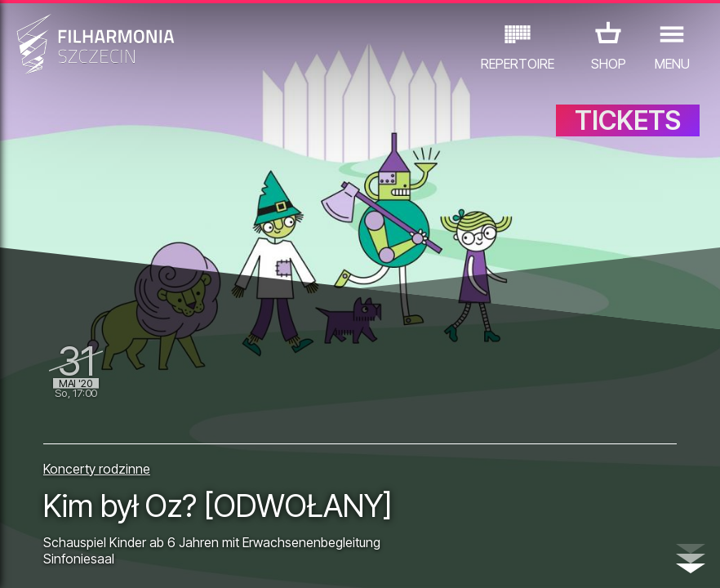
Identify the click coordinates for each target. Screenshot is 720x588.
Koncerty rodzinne (97, 469)
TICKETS (628, 120)
